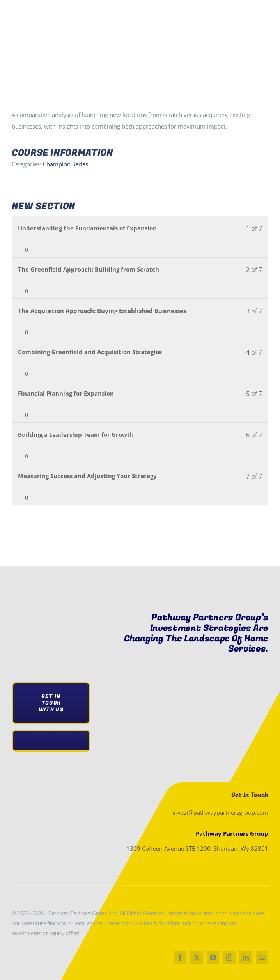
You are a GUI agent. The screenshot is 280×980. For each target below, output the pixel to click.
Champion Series (66, 164)
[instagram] (229, 957)
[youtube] (213, 957)
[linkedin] (246, 957)
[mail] (262, 957)
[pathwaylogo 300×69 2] (58, 619)
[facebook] (180, 957)
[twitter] (197, 957)
